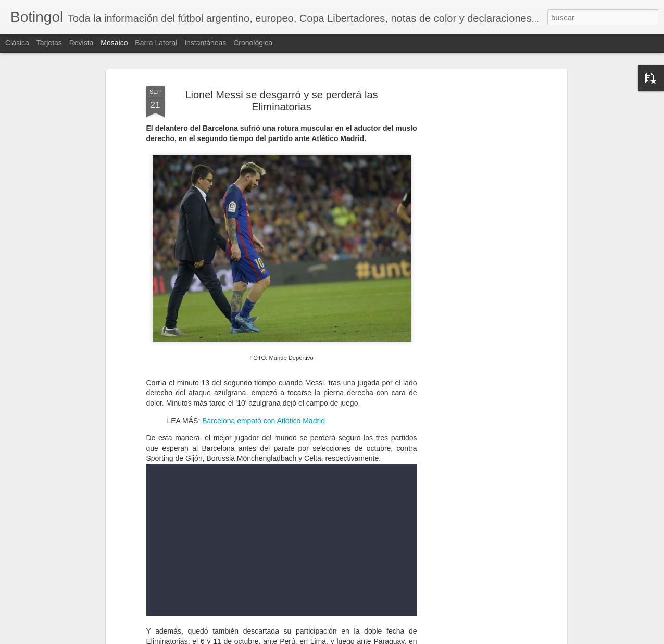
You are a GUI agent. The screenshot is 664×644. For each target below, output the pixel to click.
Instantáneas (205, 43)
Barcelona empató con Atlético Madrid (262, 421)
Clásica (17, 43)
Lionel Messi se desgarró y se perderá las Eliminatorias (281, 101)
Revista (82, 43)
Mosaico (114, 43)
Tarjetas (49, 43)
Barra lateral (156, 43)
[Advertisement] (474, 245)
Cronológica (253, 43)
